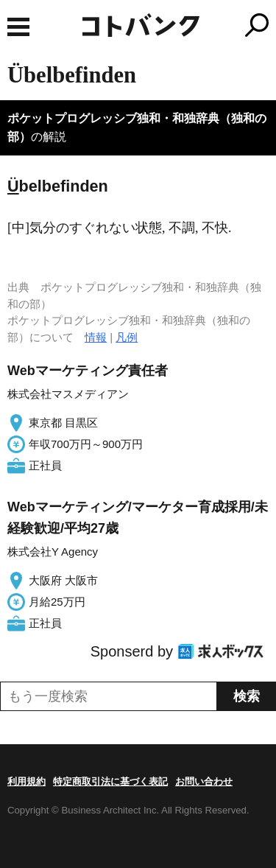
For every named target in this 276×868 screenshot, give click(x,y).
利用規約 (26, 781)
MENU (18, 27)
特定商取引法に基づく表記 (110, 781)
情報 (96, 337)
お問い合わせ (204, 781)
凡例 (127, 337)
